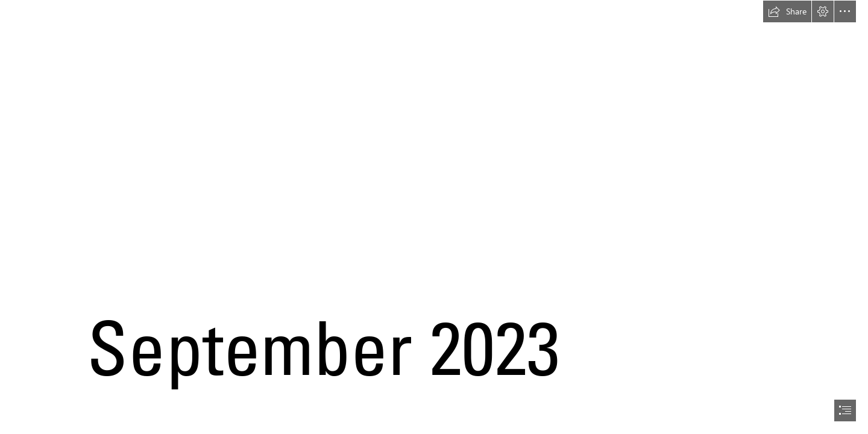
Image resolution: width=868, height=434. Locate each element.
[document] (434, 217)
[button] (787, 11)
